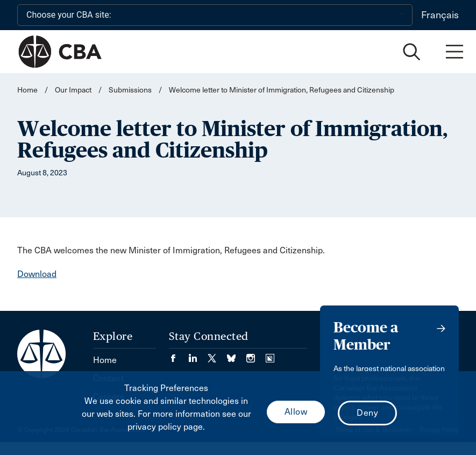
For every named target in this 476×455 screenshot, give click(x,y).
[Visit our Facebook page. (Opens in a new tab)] (179, 355)
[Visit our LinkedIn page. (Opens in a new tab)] (198, 355)
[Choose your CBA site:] (215, 15)
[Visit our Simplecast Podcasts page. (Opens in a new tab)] (270, 355)
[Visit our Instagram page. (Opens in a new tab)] (256, 355)
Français (440, 15)
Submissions (130, 90)
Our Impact (73, 90)
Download (37, 274)
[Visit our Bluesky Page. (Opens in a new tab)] (237, 355)
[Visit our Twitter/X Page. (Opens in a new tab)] (217, 355)
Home (27, 90)
